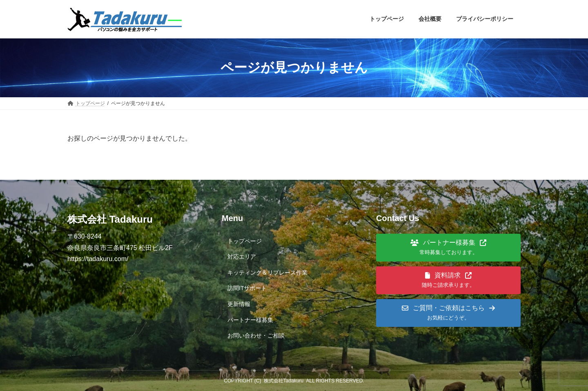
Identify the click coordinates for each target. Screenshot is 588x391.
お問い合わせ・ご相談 (256, 335)
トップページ (245, 241)
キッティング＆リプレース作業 (267, 273)
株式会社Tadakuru (284, 381)
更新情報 (239, 304)
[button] (448, 248)
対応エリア (242, 257)
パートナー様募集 (250, 320)
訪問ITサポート (247, 288)
